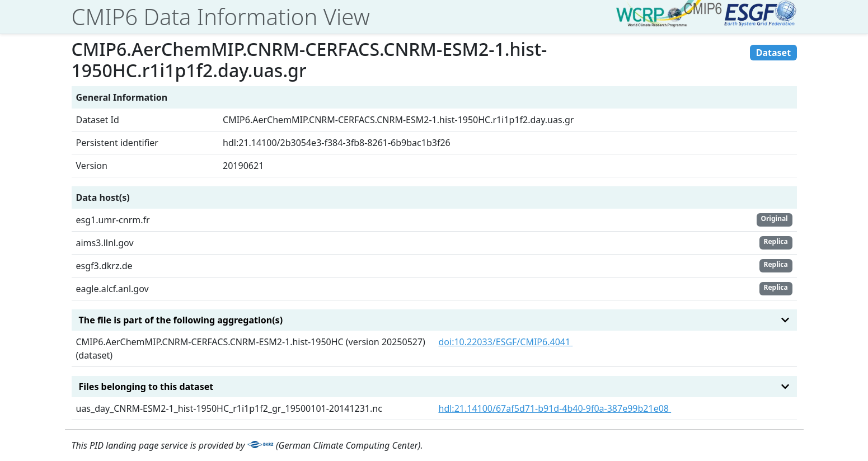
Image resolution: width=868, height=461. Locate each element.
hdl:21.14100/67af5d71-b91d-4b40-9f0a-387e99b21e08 (555, 408)
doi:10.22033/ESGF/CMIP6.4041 (506, 342)
